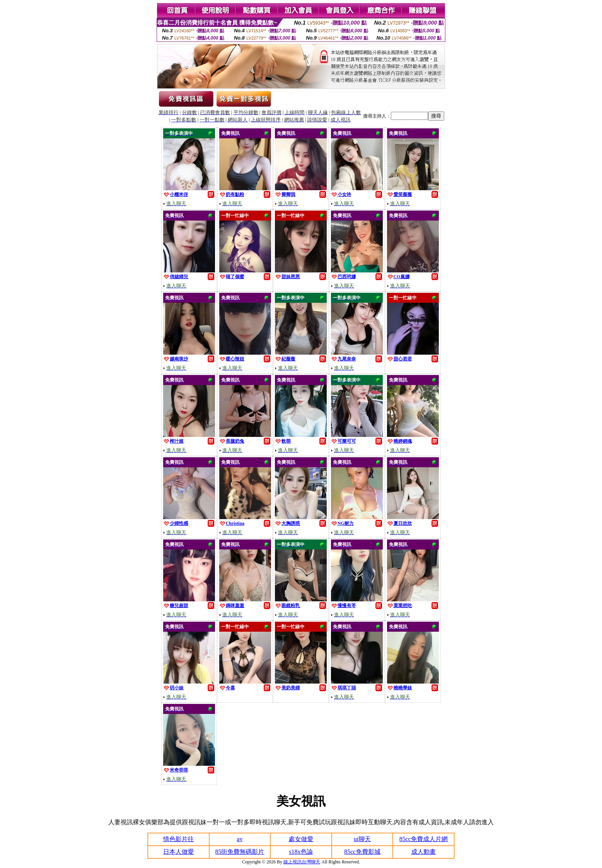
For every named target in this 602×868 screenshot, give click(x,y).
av (240, 839)
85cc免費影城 (362, 852)
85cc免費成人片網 (423, 839)
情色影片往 (179, 839)
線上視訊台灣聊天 (302, 862)
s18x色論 (301, 852)
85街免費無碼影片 (240, 852)
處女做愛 (301, 839)
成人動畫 (423, 852)
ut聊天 (362, 839)
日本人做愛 (179, 852)
